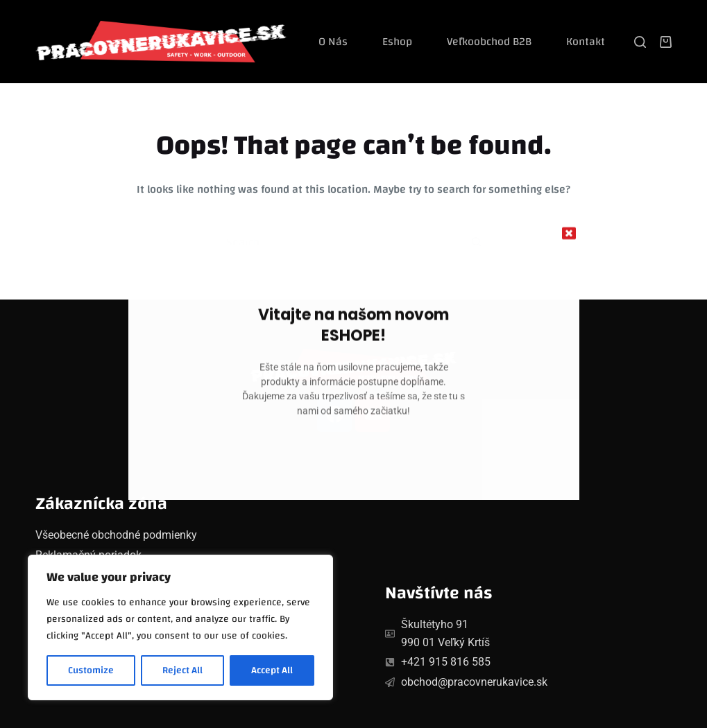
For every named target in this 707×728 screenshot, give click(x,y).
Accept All (272, 670)
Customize (91, 670)
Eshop (397, 42)
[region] (180, 627)
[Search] (640, 42)
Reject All (182, 670)
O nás (333, 42)
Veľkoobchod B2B (489, 42)
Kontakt (586, 42)
